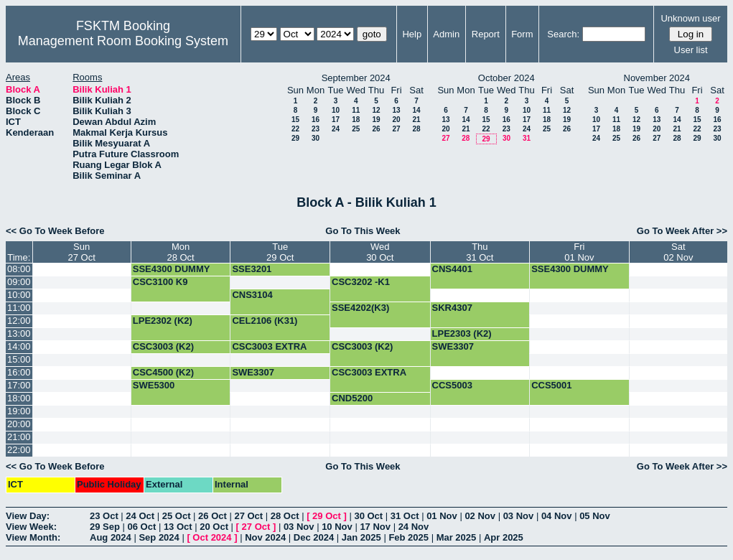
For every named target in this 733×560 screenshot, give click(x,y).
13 (396, 110)
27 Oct (248, 516)
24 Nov (414, 527)
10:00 (19, 295)
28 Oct (285, 516)
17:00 (19, 385)
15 (295, 120)
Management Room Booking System (123, 41)
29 (295, 138)
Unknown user (690, 18)
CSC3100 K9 (160, 282)
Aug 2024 (111, 537)
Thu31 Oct (480, 252)
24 (336, 129)
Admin (446, 34)
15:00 (19, 359)
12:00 (19, 321)
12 (376, 110)
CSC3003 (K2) (163, 346)
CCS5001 (551, 385)
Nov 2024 (265, 537)
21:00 (19, 437)
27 (396, 129)
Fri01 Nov (579, 252)
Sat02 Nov (678, 252)
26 (376, 129)
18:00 (19, 398)
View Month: (33, 537)
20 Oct (214, 527)
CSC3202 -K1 (361, 282)
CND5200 (352, 398)
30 (316, 138)
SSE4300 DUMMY (172, 269)
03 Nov (519, 516)
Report (486, 34)
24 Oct (140, 516)
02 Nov (480, 516)
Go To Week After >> (682, 231)
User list (691, 50)
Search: (563, 34)
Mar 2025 (457, 537)
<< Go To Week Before (55, 231)
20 (396, 120)
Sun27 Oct (82, 252)
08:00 (19, 269)
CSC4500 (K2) (163, 372)
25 (356, 129)
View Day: (28, 516)
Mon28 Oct (180, 252)
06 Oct (142, 527)
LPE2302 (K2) (163, 321)
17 (336, 120)
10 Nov (337, 527)
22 (295, 129)
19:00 (19, 411)
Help (412, 34)
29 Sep (105, 527)
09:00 (19, 282)
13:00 (19, 333)
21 (416, 120)
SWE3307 (453, 346)
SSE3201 (252, 269)
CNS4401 (452, 269)
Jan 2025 (361, 537)
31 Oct (405, 516)
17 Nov (375, 527)
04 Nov (557, 516)
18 (356, 120)
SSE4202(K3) (360, 308)
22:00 (19, 450)
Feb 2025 (408, 537)
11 (356, 110)
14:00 (19, 346)
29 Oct (327, 516)
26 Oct (213, 516)
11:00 (19, 308)
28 (416, 129)
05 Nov (595, 516)
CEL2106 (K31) (265, 321)
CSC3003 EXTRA (269, 346)
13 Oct (178, 527)
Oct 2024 (212, 537)
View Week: (31, 527)
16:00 (19, 372)
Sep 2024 (159, 537)
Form (522, 34)
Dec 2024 (314, 537)
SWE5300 (154, 385)
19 (376, 120)
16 (316, 120)
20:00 (19, 424)
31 (527, 138)
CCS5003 (452, 385)
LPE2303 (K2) (462, 333)
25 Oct (177, 516)
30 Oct (368, 516)
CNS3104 (252, 295)
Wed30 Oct (380, 252)
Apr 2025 (504, 537)
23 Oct (104, 516)
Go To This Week (363, 231)
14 (416, 110)
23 (316, 129)
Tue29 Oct (280, 252)
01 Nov (442, 516)
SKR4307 (452, 308)
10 (336, 110)
